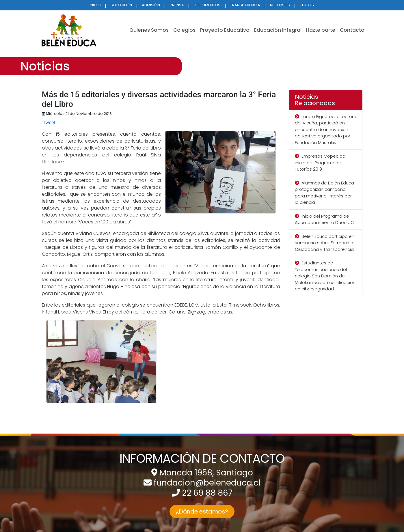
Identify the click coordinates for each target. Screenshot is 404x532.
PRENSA (177, 5)
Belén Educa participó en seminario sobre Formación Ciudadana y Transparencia (325, 243)
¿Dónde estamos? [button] (202, 512)
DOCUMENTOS (207, 5)
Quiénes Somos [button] (149, 30)
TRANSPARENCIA (245, 5)
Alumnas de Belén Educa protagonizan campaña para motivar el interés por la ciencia (324, 193)
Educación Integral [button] (278, 30)
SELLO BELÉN (121, 5)
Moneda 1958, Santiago (206, 473)
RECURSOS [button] (280, 5)
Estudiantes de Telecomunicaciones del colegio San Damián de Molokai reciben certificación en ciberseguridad (325, 276)
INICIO (95, 5)
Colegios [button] (184, 30)
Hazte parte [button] (321, 30)
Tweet (49, 123)
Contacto (352, 30)
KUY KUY (307, 5)
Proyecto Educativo (225, 30)
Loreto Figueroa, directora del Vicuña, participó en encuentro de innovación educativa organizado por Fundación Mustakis (326, 129)
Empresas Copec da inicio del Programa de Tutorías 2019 (320, 163)
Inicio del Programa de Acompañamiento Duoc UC (324, 219)
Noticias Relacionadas (315, 100)
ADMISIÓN (151, 5)
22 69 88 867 (207, 493)
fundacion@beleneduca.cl (207, 483)
